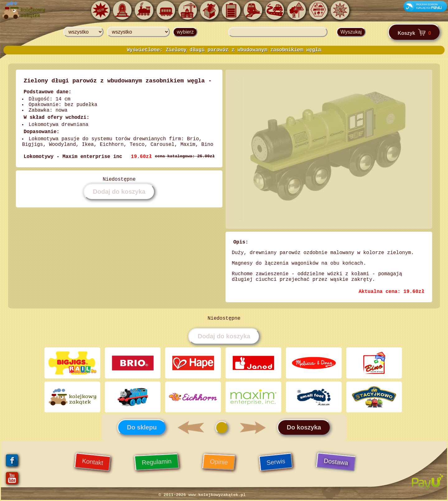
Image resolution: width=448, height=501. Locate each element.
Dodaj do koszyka (119, 192)
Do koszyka (304, 428)
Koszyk (414, 32)
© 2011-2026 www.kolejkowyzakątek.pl (202, 495)
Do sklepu (142, 428)
